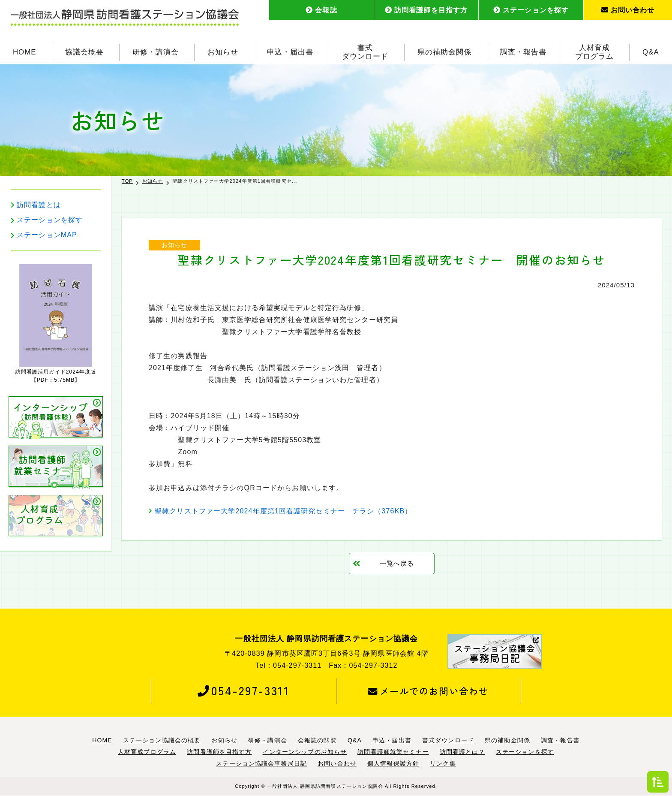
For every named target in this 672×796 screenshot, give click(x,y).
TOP (127, 181)
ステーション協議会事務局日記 (261, 763)
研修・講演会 (156, 51)
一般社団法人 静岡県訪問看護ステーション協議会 (325, 786)
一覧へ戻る (397, 563)
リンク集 (443, 763)
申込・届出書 (290, 51)
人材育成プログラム (594, 51)
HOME (25, 51)
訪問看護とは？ (462, 752)
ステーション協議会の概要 (162, 740)
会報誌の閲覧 (317, 740)
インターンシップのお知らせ (305, 752)
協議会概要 (84, 51)
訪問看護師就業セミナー (393, 752)
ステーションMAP (47, 235)
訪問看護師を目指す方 (426, 10)
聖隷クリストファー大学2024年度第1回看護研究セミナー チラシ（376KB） (283, 511)
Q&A (651, 51)
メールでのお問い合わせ (428, 691)
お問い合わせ (628, 10)
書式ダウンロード (365, 51)
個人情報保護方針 (393, 763)
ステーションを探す (531, 10)
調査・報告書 (523, 51)
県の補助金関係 (444, 51)
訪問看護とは (39, 205)
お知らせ (223, 51)
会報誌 (321, 10)
